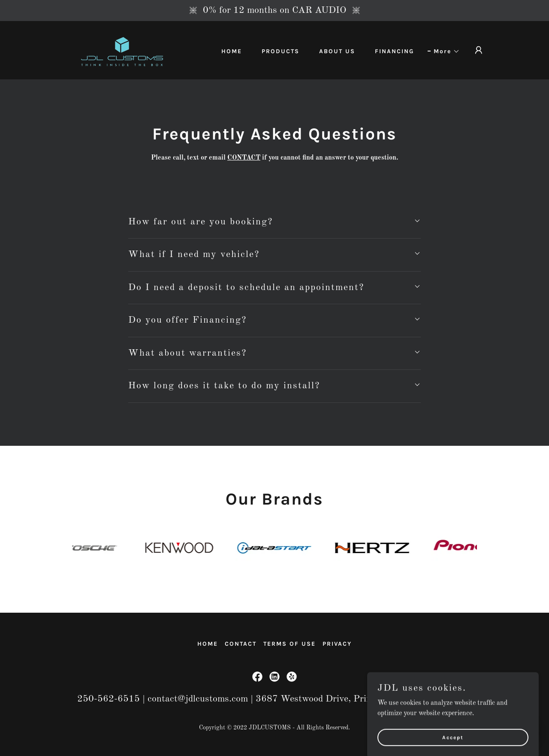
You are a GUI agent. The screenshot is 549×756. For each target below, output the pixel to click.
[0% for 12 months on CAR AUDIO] (274, 11)
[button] (444, 51)
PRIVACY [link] (337, 644)
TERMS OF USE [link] (290, 644)
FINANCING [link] (394, 51)
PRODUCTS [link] (281, 51)
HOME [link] (232, 51)
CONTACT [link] (241, 644)
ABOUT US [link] (337, 51)
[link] (122, 50)
